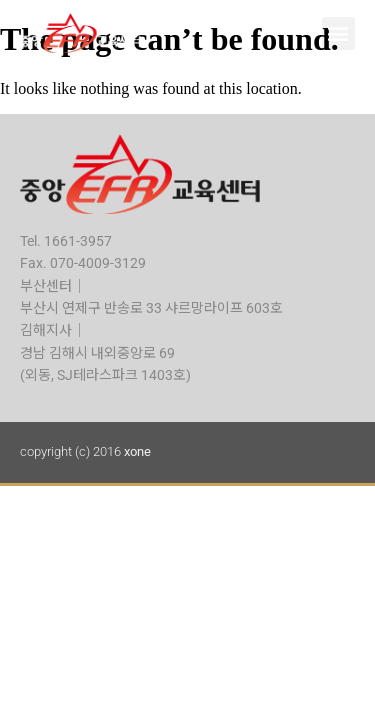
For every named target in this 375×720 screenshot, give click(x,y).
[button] (338, 33)
